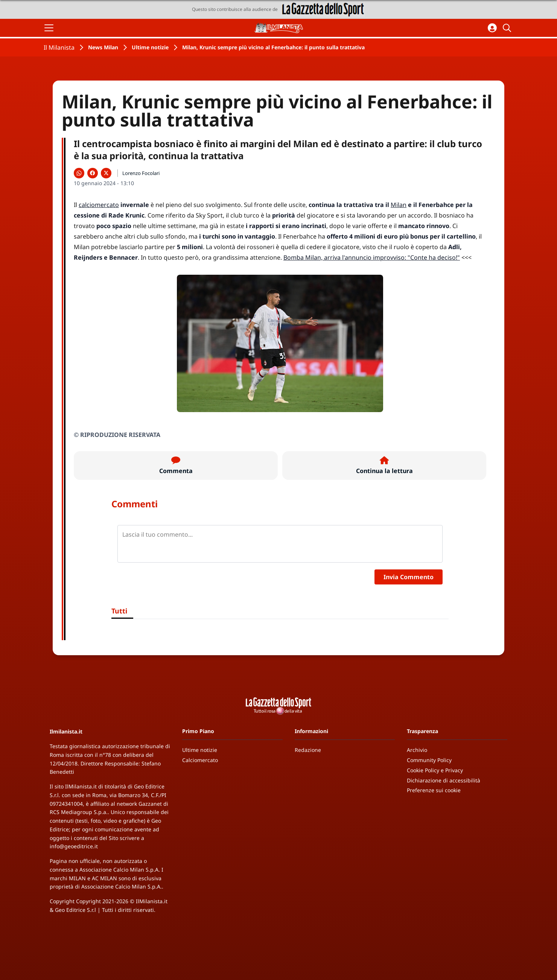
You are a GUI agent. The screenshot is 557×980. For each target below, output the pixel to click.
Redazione (308, 750)
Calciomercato (200, 760)
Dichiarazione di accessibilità (444, 780)
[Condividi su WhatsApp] (79, 173)
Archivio (417, 750)
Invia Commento (409, 577)
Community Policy (429, 760)
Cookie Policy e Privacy (435, 770)
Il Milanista (59, 47)
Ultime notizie (150, 47)
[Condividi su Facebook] (93, 173)
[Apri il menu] (49, 28)
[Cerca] (508, 28)
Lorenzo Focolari (141, 173)
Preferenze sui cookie (434, 790)
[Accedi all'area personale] (492, 28)
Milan (399, 205)
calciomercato (99, 205)
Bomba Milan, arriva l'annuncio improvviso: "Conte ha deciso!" (372, 257)
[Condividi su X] (106, 173)
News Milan (103, 47)
